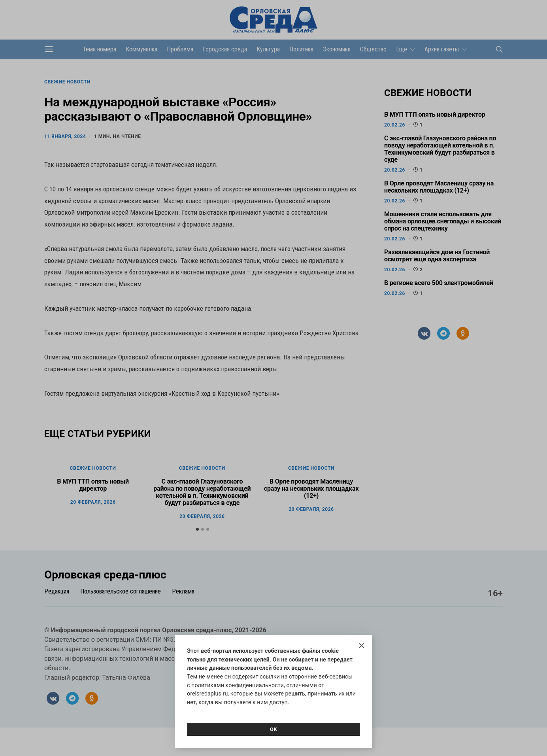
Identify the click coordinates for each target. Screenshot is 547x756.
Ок (273, 729)
